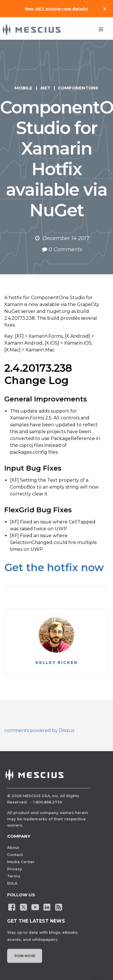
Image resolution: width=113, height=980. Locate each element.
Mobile (23, 88)
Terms (14, 876)
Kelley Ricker (57, 663)
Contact (15, 855)
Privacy (15, 869)
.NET (45, 88)
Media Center (21, 862)
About (13, 847)
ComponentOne (78, 88)
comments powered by (39, 730)
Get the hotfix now (54, 567)
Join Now (25, 956)
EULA (12, 883)
